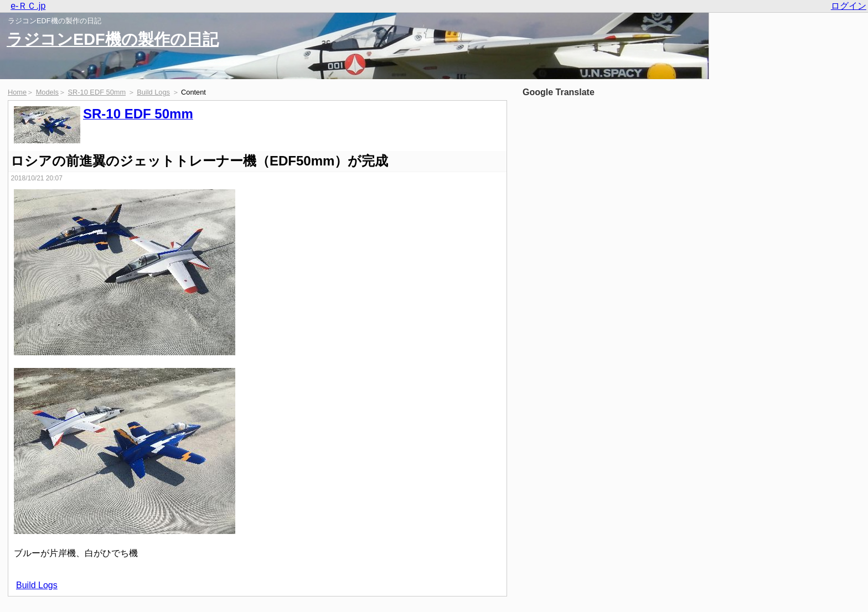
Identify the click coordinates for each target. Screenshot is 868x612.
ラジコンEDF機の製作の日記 (113, 39)
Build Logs (153, 92)
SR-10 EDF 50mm (97, 92)
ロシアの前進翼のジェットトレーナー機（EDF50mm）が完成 (199, 161)
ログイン (849, 6)
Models (47, 92)
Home (17, 92)
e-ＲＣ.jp (28, 6)
